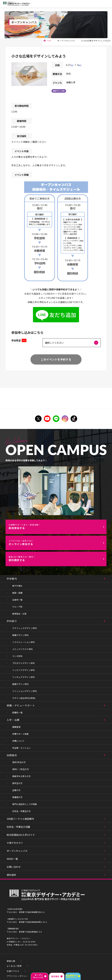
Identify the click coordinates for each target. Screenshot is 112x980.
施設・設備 (17, 593)
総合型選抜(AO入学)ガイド (21, 835)
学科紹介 (12, 621)
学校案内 (12, 579)
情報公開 (11, 961)
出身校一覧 (17, 600)
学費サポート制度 (20, 734)
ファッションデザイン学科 (24, 691)
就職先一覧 (17, 712)
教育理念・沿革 (19, 614)
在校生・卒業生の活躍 (18, 827)
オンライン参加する (57, 543)
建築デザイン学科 (59, 91)
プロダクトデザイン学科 (23, 663)
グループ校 (17, 607)
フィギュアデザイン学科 (23, 677)
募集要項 (16, 727)
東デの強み (17, 586)
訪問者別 (12, 755)
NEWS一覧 (12, 859)
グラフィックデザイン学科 (24, 628)
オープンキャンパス (66, 41)
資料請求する (57, 559)
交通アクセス (13, 971)
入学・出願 (13, 720)
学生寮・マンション (21, 748)
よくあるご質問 (14, 966)
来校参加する (57, 527)
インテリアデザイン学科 (23, 670)
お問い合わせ (14, 867)
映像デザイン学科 (20, 635)
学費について (18, 741)
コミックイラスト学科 (22, 649)
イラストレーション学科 (23, 642)
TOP (49, 41)
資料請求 (11, 875)
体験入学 (71, 82)
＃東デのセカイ (15, 843)
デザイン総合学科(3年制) (24, 698)
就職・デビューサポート (21, 705)
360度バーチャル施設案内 (20, 819)
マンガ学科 (17, 656)
